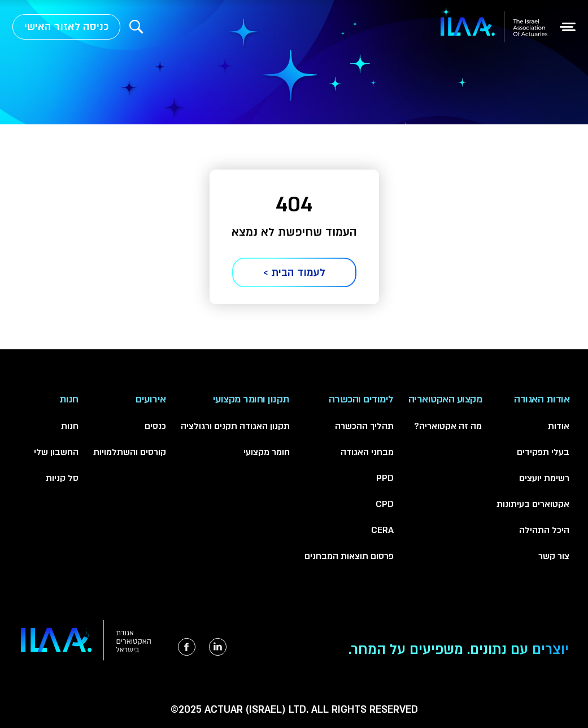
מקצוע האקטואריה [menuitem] (445, 399)
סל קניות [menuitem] (62, 478)
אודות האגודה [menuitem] (542, 399)
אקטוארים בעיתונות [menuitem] (533, 504)
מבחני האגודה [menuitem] (367, 452)
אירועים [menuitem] (151, 399)
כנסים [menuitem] (155, 426)
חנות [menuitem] (69, 399)
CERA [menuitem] (382, 530)
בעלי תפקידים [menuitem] (543, 452)
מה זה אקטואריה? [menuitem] (448, 426)
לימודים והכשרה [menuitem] (361, 399)
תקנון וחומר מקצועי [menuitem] (251, 399)
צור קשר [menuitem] (554, 556)
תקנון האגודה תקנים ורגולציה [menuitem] (235, 426)
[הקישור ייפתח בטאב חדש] (218, 647)
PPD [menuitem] (385, 478)
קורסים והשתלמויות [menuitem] (130, 452)
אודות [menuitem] (559, 426)
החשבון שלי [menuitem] (56, 452)
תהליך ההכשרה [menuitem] (364, 426)
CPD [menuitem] (385, 504)
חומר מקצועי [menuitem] (267, 452)
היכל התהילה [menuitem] (544, 530)
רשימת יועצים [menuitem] (544, 478)
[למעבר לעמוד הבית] (494, 27)
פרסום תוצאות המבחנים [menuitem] (349, 556)
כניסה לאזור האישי (66, 27)
